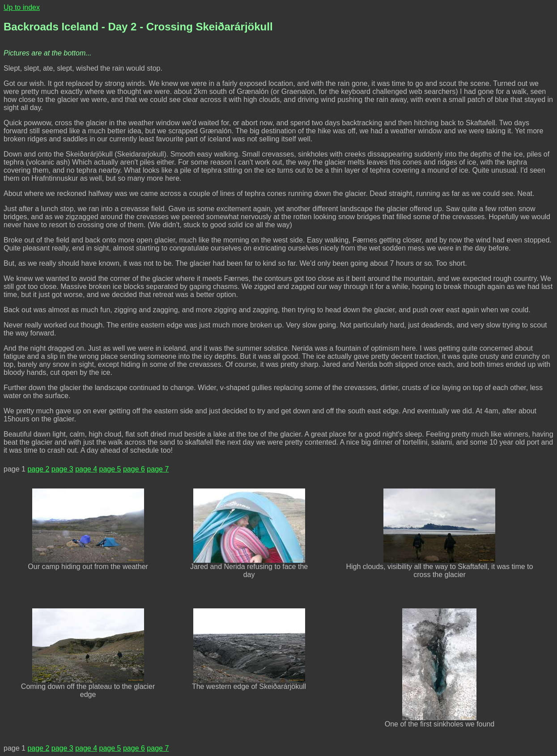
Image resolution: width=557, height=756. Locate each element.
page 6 (134, 469)
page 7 (158, 469)
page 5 (110, 469)
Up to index (22, 7)
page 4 (86, 469)
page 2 (38, 469)
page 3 (62, 469)
